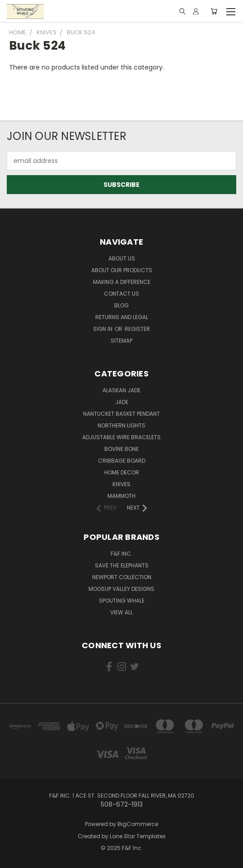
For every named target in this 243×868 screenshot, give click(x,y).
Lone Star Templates (138, 836)
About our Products (122, 270)
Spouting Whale (122, 601)
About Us (122, 258)
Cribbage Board (122, 461)
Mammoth (121, 496)
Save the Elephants (122, 565)
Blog (121, 305)
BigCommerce (138, 824)
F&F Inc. (121, 554)
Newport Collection (122, 577)
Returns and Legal (122, 317)
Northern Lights (121, 425)
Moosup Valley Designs (121, 589)
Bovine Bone (121, 449)
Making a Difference (122, 282)
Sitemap (121, 341)
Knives (121, 484)
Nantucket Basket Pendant (121, 414)
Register (137, 329)
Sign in (103, 329)
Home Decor (122, 472)
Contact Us (121, 294)
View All (121, 612)
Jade (122, 402)
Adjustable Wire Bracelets (121, 437)
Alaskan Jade (121, 390)
